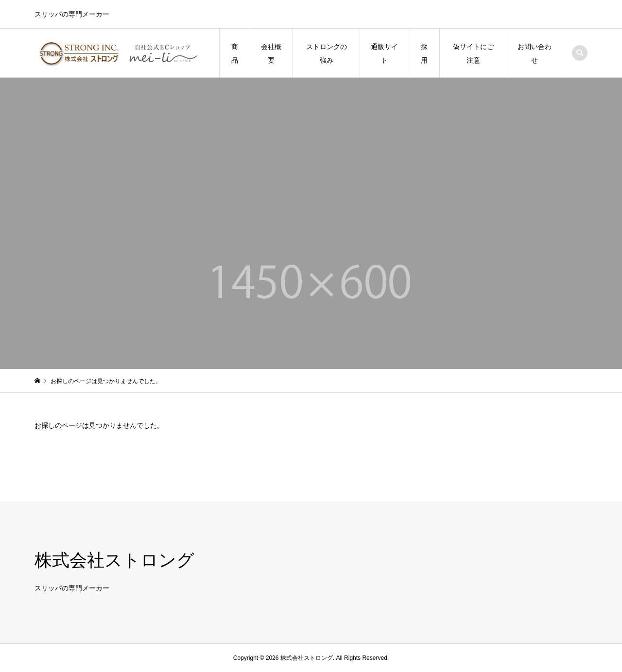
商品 (235, 53)
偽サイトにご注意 (473, 53)
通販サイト (384, 53)
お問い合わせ (535, 53)
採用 (424, 53)
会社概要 (271, 53)
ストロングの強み (327, 53)
